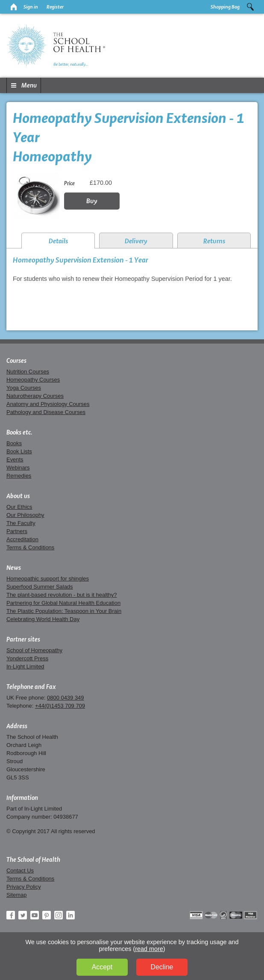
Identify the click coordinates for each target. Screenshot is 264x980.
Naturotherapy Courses (35, 396)
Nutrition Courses (28, 372)
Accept (102, 967)
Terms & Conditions (30, 547)
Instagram (59, 915)
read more (149, 949)
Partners (17, 531)
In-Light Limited (25, 666)
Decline (162, 967)
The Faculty (21, 523)
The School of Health (33, 860)
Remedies (19, 476)
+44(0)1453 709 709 (60, 706)
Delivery (136, 241)
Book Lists (19, 451)
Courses (16, 361)
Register (55, 7)
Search (250, 7)
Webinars (18, 468)
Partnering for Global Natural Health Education (63, 603)
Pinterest (47, 915)
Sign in (31, 7)
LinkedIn (70, 915)
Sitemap (17, 895)
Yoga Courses (24, 388)
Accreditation (22, 539)
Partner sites (23, 639)
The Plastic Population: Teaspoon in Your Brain (64, 611)
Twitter (23, 915)
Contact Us (20, 871)
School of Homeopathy (34, 650)
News (14, 568)
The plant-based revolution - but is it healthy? (62, 595)
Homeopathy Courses (33, 380)
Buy (92, 201)
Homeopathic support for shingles (48, 579)
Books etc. (19, 432)
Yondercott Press (27, 658)
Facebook (11, 915)
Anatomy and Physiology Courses (48, 404)
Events (15, 459)
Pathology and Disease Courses (46, 412)
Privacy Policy (24, 887)
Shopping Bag (225, 7)
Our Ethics (19, 507)
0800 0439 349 (65, 698)
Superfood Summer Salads (40, 587)
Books (14, 443)
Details (58, 241)
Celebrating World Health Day (43, 619)
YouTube (35, 915)
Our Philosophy (25, 515)
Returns (214, 241)
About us (18, 496)
